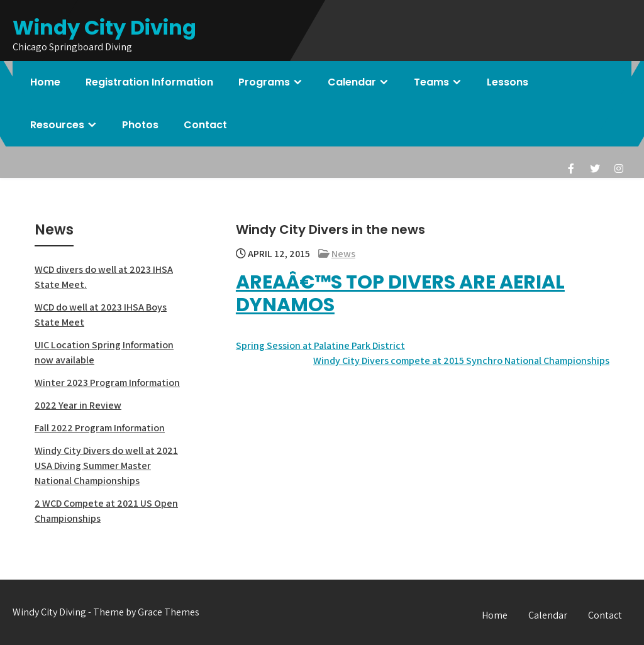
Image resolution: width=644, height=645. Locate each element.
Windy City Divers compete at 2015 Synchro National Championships (461, 361)
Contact (205, 125)
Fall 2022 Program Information (100, 428)
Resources (57, 125)
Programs (264, 82)
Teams (431, 82)
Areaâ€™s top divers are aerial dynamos (400, 294)
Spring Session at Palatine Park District (320, 345)
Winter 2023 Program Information (107, 383)
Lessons (508, 82)
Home (45, 82)
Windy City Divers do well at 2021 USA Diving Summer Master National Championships (106, 466)
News (343, 254)
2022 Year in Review (78, 405)
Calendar (352, 82)
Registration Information (149, 82)
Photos (140, 125)
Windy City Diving (104, 27)
